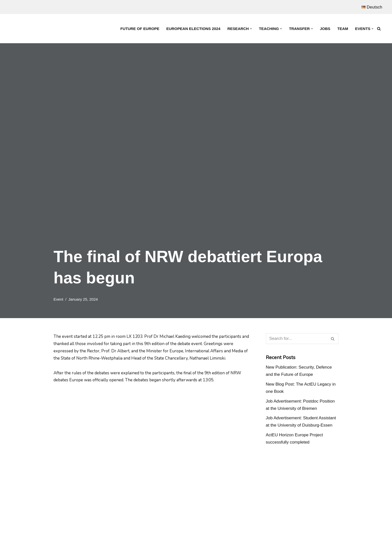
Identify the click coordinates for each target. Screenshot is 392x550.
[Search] (379, 29)
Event (58, 299)
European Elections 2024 (193, 29)
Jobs (325, 29)
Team (343, 29)
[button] (251, 29)
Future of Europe (139, 29)
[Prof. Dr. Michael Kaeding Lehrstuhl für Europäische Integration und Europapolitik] (40, 29)
